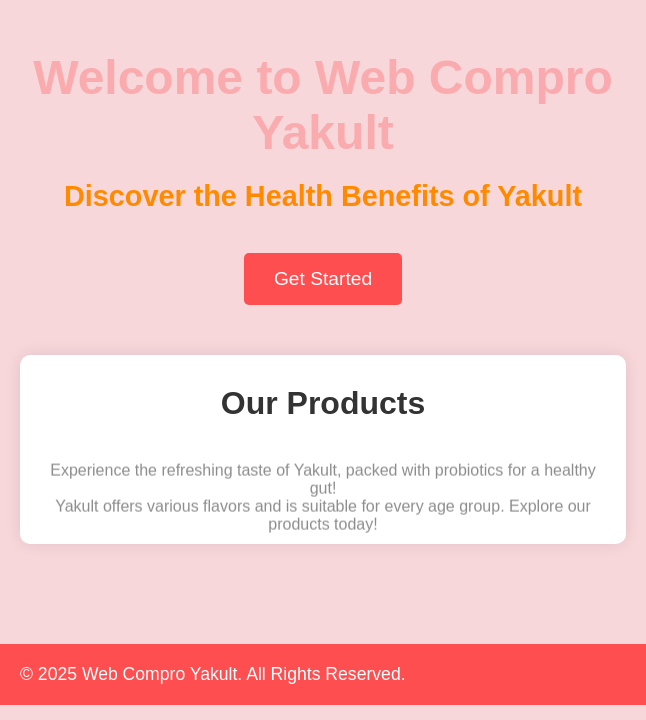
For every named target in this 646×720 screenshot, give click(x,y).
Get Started (323, 278)
